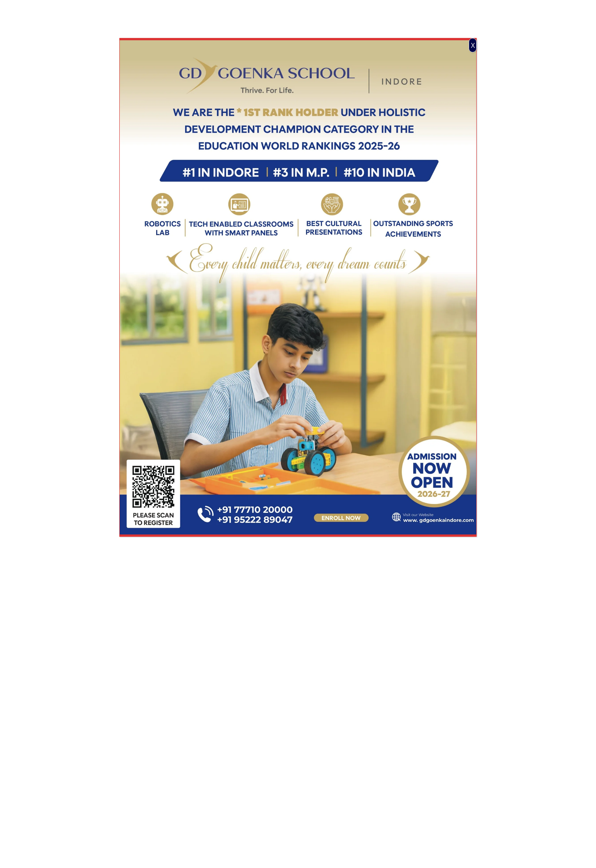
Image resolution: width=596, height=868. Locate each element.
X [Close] (473, 45)
